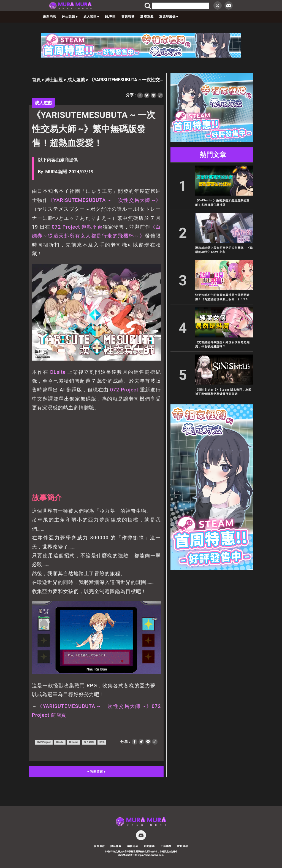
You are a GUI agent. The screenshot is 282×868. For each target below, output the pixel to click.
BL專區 (110, 17)
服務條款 (99, 846)
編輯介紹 (133, 846)
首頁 (36, 80)
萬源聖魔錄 (169, 17)
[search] (181, 6)
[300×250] (212, 140)
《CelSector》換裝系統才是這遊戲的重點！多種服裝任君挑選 (222, 202)
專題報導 (128, 17)
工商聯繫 (166, 846)
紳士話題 (70, 17)
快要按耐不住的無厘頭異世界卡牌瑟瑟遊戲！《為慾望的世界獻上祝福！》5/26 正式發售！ (223, 297)
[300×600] (212, 568)
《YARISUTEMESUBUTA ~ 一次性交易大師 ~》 (104, 200)
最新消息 (50, 17)
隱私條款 (116, 846)
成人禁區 (91, 17)
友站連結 (183, 846)
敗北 (102, 742)
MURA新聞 (56, 172)
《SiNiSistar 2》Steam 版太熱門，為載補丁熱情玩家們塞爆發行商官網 (223, 392)
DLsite (58, 372)
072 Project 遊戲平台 (76, 227)
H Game (74, 742)
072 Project (124, 390)
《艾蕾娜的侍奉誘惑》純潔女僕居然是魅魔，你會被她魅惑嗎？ (223, 344)
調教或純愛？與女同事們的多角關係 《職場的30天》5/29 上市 (224, 250)
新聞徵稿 (149, 846)
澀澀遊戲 (147, 17)
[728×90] (141, 56)
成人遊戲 (76, 80)
